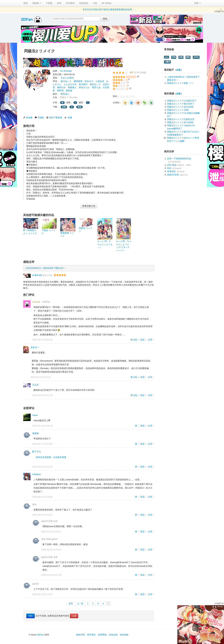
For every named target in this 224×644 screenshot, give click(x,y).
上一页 (80, 603)
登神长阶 (171, 171)
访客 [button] (197, 3)
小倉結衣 (100, 81)
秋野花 (60, 91)
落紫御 (35, 433)
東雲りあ (96, 87)
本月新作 (70, 3)
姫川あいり (66, 81)
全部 (178, 70)
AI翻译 (167, 62)
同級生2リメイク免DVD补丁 (181, 104)
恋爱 (181, 57)
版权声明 (81, 635)
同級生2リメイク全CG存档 (180, 107)
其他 (79, 107)
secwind (36, 302)
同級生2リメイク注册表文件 (181, 119)
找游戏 (37, 3)
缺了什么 (37, 451)
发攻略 (29, 118)
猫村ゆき (61, 87)
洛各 (34, 504)
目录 (59, 3)
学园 (174, 57)
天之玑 (35, 385)
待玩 (169, 168)
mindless (36, 474)
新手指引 (91, 635)
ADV (167, 57)
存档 (64, 107)
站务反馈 (113, 635)
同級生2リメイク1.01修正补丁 (182, 101)
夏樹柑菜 (78, 81)
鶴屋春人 (72, 87)
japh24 (44, 521)
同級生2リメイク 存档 (178, 110)
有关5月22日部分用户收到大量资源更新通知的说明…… (109, 9)
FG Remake (66, 71)
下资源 (49, 3)
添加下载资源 (56, 118)
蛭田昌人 (65, 94)
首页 (26, 3)
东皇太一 (35, 347)
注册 (74, 616)
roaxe (35, 415)
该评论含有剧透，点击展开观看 (51, 457)
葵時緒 (69, 91)
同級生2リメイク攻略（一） (181, 83)
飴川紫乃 (83, 84)
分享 (150, 340)
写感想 (41, 118)
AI (72, 107)
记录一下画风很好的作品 (179, 159)
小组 (95, 3)
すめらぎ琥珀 (67, 78)
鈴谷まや (89, 81)
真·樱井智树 (37, 275)
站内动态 (84, 3)
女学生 (196, 57)
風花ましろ (95, 84)
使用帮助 (102, 635)
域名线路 (124, 635)
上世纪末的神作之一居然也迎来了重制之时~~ (45, 268)
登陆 (30, 616)
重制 (188, 57)
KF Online (107, 3)
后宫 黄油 (172, 165)
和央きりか (84, 87)
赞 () (134, 340)
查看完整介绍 (89, 206)
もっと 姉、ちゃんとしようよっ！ (105, 244)
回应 (142, 340)
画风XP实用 (173, 175)
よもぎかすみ (70, 84)
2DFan (27, 19)
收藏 (70, 118)
